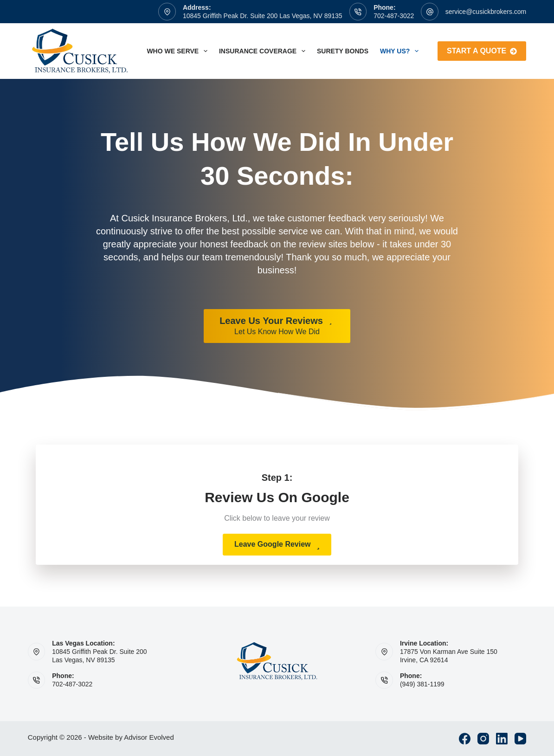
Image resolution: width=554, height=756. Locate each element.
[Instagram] (483, 739)
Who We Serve (179, 51)
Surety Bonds (343, 51)
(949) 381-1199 (422, 684)
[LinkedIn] (502, 739)
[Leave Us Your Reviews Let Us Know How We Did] (277, 326)
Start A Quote (482, 51)
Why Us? (401, 51)
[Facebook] (465, 739)
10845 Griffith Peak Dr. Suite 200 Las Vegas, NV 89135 (263, 16)
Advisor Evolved (149, 737)
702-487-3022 (394, 16)
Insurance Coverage (264, 51)
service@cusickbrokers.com (486, 12)
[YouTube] (520, 739)
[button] (277, 545)
